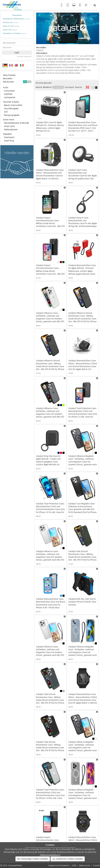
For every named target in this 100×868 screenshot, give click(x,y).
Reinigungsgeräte (11, 115)
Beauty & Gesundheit (13, 105)
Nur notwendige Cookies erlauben (33, 859)
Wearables (7, 134)
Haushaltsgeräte (11, 109)
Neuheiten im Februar (15, 33)
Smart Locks (9, 126)
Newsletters (17, 15)
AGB (74, 866)
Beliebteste (47, 87)
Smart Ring (8, 141)
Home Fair (10, 30)
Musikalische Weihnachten (17, 19)
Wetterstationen (10, 130)
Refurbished (17, 82)
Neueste (39, 87)
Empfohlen (58, 87)
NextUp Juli (10, 22)
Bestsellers (8, 79)
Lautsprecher (9, 97)
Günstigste (69, 87)
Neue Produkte (9, 75)
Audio (6, 88)
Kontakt (96, 866)
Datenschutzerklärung (50, 855)
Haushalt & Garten (11, 102)
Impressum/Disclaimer (59, 866)
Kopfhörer (8, 94)
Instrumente (9, 91)
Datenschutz (84, 866)
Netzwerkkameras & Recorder (16, 123)
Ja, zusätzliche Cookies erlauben (68, 859)
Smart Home (8, 120)
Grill (5, 112)
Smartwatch (9, 137)
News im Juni (11, 26)
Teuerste (78, 87)
